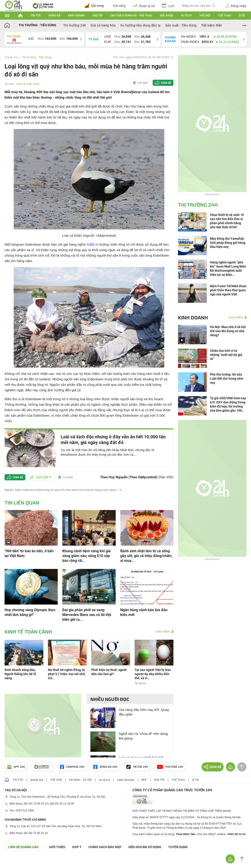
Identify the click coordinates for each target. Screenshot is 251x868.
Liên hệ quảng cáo (23, 847)
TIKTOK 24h (137, 767)
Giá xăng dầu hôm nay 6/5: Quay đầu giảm (144, 712)
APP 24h (16, 767)
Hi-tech (186, 16)
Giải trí (97, 16)
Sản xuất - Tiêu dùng (181, 25)
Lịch (168, 6)
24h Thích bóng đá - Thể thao (131, 16)
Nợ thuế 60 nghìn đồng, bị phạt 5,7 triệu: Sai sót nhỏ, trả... (67, 674)
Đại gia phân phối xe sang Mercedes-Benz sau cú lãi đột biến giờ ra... (87, 615)
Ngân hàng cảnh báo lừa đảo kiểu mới (144, 612)
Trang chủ (11, 57)
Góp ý (77, 847)
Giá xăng (119, 6)
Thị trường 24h (75, 25)
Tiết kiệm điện (212, 25)
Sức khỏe (167, 16)
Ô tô (242, 16)
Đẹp (144, 780)
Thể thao (225, 16)
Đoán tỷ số (144, 6)
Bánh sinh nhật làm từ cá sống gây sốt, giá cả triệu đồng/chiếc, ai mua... (146, 556)
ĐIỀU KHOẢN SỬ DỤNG (145, 847)
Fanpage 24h (72, 767)
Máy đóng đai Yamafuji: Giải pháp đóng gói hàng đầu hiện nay (228, 243)
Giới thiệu (57, 847)
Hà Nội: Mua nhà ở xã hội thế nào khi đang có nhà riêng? (228, 331)
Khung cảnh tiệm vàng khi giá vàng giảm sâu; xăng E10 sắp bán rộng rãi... (86, 556)
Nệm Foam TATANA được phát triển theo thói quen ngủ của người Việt (228, 290)
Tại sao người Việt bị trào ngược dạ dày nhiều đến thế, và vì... (153, 674)
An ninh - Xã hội (80, 780)
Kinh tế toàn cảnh (28, 84)
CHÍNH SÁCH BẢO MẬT (105, 847)
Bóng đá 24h (105, 767)
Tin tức (36, 16)
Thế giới (205, 16)
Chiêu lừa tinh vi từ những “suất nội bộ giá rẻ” (226, 355)
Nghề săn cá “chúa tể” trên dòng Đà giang (143, 736)
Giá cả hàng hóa (103, 25)
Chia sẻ (166, 83)
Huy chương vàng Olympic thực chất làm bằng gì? (30, 612)
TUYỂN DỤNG (178, 847)
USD (91, 244)
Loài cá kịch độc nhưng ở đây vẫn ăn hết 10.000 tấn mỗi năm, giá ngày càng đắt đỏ (113, 440)
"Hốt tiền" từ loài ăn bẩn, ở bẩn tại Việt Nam (29, 553)
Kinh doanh (76, 16)
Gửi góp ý (41, 477)
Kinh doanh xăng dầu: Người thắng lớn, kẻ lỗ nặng (20, 674)
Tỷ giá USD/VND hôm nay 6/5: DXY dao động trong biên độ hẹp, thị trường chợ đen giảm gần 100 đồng (228, 404)
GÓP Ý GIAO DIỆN (13, 862)
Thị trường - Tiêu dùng (37, 25)
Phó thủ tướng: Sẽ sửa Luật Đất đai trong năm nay (227, 379)
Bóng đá (55, 16)
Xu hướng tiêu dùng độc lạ (140, 25)
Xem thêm (163, 631)
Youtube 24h (170, 767)
